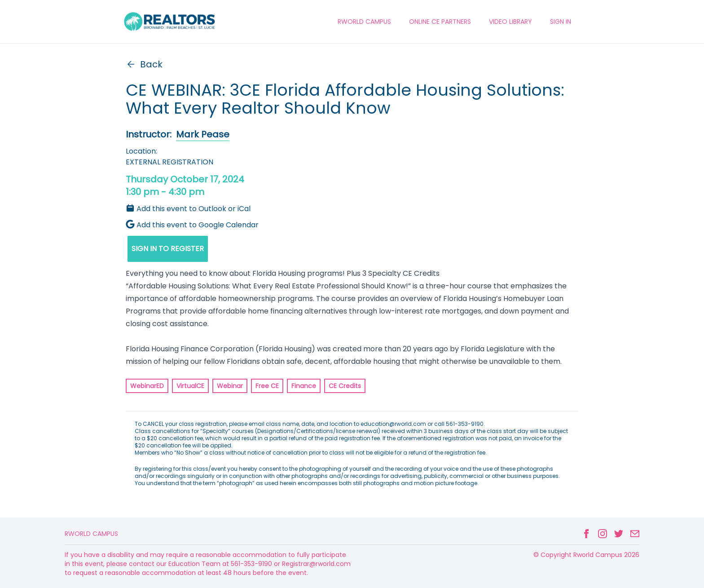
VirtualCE (190, 386)
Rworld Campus (91, 534)
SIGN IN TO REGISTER (168, 249)
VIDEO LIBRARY (510, 22)
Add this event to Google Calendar (192, 225)
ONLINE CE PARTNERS (440, 22)
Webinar (230, 386)
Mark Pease (203, 134)
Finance (304, 386)
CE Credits (345, 386)
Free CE (267, 386)
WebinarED (147, 386)
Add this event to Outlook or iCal (188, 209)
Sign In (561, 22)
